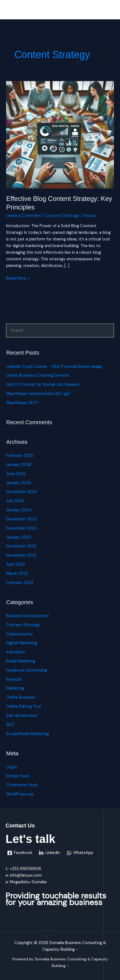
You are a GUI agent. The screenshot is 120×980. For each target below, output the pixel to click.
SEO (10, 725)
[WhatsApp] (80, 853)
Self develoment (22, 716)
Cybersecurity (19, 634)
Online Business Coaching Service (37, 375)
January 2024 (19, 510)
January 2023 (19, 537)
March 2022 (17, 574)
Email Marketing (21, 661)
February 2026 (20, 456)
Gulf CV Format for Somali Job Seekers (43, 385)
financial (14, 679)
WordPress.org (20, 794)
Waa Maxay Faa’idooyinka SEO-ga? (39, 394)
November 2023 (21, 528)
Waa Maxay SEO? (22, 403)
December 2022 (21, 546)
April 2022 (15, 564)
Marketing (15, 688)
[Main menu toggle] (109, 11)
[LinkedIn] (50, 853)
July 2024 (15, 501)
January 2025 (19, 483)
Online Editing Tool (24, 707)
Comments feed (22, 785)
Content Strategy (62, 216)
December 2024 (22, 492)
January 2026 (19, 465)
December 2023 (21, 519)
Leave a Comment (24, 216)
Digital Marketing (22, 643)
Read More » (18, 278)
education (16, 652)
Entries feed (18, 776)
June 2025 (16, 474)
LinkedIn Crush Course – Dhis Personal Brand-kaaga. (54, 367)
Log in (11, 767)
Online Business (21, 697)
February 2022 (20, 583)
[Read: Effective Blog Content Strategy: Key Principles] (60, 134)
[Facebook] (20, 853)
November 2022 (21, 555)
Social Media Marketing (28, 734)
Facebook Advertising (27, 670)
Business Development (28, 616)
